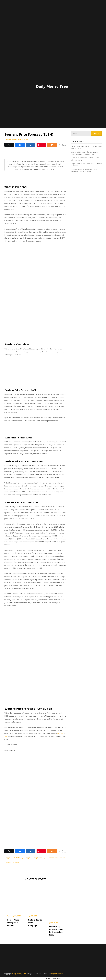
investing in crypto (12, 863)
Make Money (19, 858)
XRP (6, 736)
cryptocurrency (40, 858)
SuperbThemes (57, 974)
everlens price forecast (57, 858)
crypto (28, 858)
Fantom (60, 733)
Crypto (8, 858)
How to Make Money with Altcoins (13, 923)
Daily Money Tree (52, 86)
